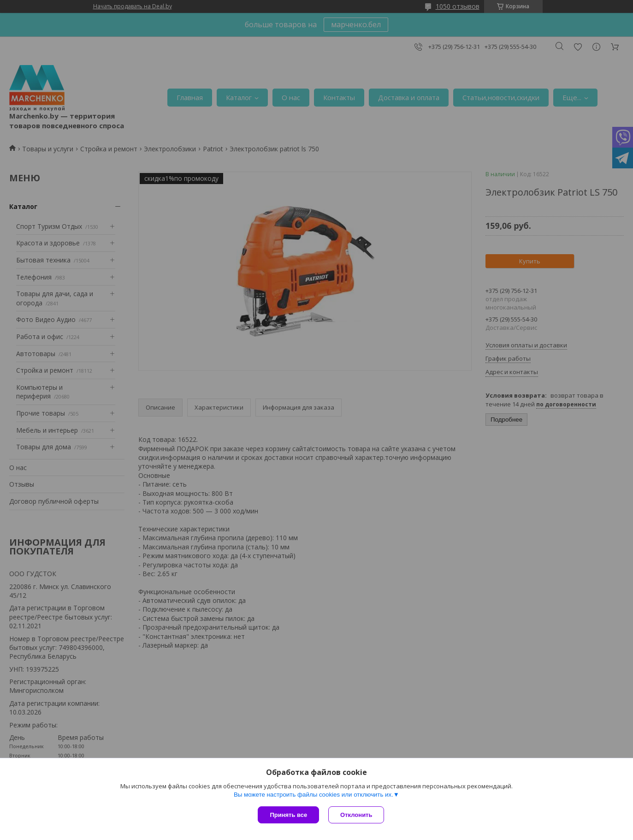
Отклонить (356, 815)
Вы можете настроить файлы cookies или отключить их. (314, 795)
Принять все (288, 815)
